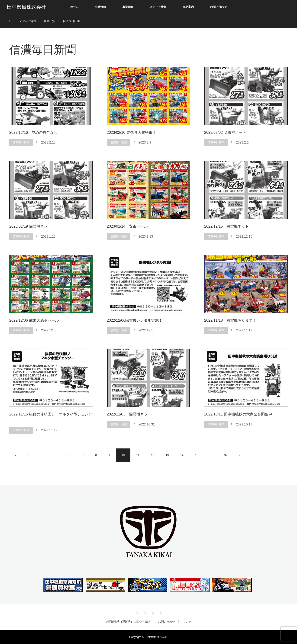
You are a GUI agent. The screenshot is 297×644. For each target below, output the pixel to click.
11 (138, 455)
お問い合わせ (218, 7)
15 (197, 455)
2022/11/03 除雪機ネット (129, 414)
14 (182, 455)
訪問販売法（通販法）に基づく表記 (128, 622)
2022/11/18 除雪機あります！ (230, 320)
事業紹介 (128, 7)
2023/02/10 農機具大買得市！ (131, 132)
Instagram (152, 612)
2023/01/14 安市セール (127, 226)
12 (153, 455)
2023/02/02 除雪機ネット (225, 132)
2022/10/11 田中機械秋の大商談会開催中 (238, 414)
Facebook (145, 612)
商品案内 (188, 7)
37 (226, 455)
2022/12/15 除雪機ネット (226, 226)
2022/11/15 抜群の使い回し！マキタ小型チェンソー (51, 417)
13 (167, 455)
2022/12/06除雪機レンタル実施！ (135, 320)
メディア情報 (158, 7)
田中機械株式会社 (26, 7)
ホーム (74, 7)
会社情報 (100, 7)
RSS (160, 612)
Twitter (137, 612)
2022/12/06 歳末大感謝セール (34, 320)
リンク (187, 622)
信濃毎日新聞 (21, 142)
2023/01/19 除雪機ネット (30, 226)
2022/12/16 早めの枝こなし (33, 132)
